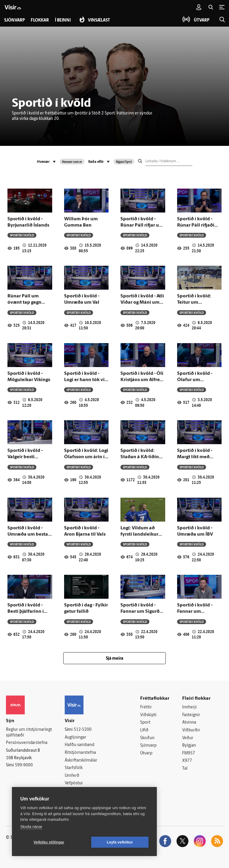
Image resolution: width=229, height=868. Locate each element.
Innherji (189, 707)
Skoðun (147, 738)
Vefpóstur (74, 783)
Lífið (144, 730)
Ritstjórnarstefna (80, 753)
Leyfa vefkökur (120, 842)
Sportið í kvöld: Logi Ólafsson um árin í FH (86, 457)
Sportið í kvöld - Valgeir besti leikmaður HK (25, 457)
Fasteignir (191, 715)
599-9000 (24, 765)
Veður (188, 738)
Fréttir (146, 707)
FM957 (189, 753)
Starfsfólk (74, 768)
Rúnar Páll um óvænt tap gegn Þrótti (24, 303)
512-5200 (83, 730)
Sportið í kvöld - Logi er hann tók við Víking (86, 380)
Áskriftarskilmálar (81, 761)
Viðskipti (148, 715)
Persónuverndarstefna (27, 743)
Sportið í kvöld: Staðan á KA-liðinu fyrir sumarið (141, 457)
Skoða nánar (31, 827)
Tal (185, 769)
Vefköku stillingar (49, 842)
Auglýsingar (75, 738)
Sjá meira (114, 659)
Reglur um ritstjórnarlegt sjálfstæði (29, 733)
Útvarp (146, 753)
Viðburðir (191, 730)
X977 (187, 761)
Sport (145, 723)
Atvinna (189, 723)
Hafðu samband (79, 745)
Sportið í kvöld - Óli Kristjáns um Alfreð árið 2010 (142, 380)
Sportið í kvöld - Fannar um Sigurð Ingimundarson (140, 612)
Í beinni (63, 20)
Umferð (72, 776)
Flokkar (40, 20)
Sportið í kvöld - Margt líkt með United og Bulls (195, 457)
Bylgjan (189, 746)
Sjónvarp (148, 746)
